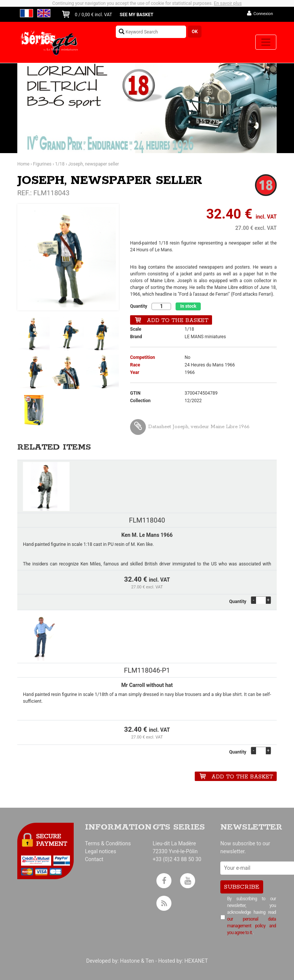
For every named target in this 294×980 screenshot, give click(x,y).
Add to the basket (177, 321)
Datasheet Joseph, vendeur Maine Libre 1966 (190, 427)
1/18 (60, 164)
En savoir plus (228, 3)
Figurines (42, 164)
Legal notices (101, 851)
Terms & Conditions (108, 843)
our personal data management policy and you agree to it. (252, 926)
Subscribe (242, 887)
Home (23, 164)
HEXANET (196, 961)
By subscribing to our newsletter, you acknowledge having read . (252, 916)
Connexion (263, 14)
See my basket (136, 15)
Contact (94, 859)
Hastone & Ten (137, 961)
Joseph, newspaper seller (93, 164)
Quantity (139, 306)
